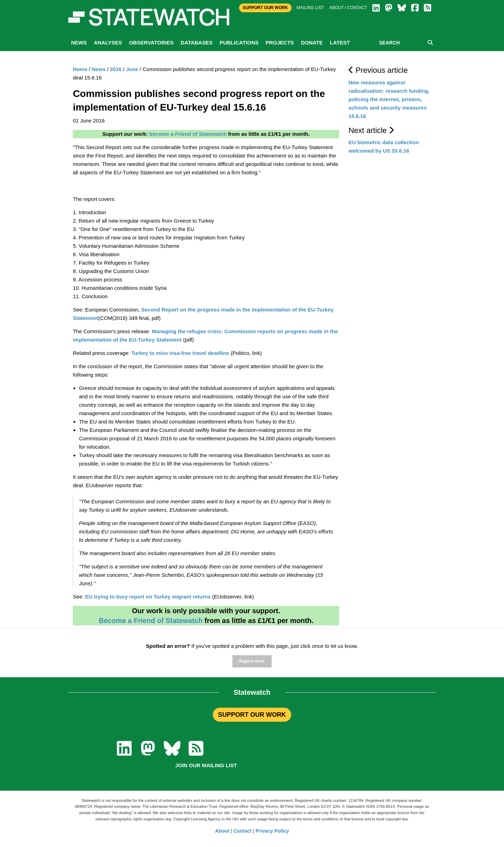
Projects (280, 43)
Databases (197, 43)
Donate (312, 43)
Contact (243, 831)
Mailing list (310, 8)
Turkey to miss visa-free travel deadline (180, 353)
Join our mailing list (206, 765)
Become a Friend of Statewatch (151, 621)
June (132, 69)
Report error (252, 661)
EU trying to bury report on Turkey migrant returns (148, 597)
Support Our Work (265, 8)
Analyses (108, 43)
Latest (340, 43)
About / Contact (348, 8)
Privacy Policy (272, 831)
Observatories (151, 43)
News (79, 43)
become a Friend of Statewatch (188, 134)
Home (80, 69)
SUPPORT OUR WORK (252, 715)
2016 (116, 69)
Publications (239, 43)
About (222, 831)
